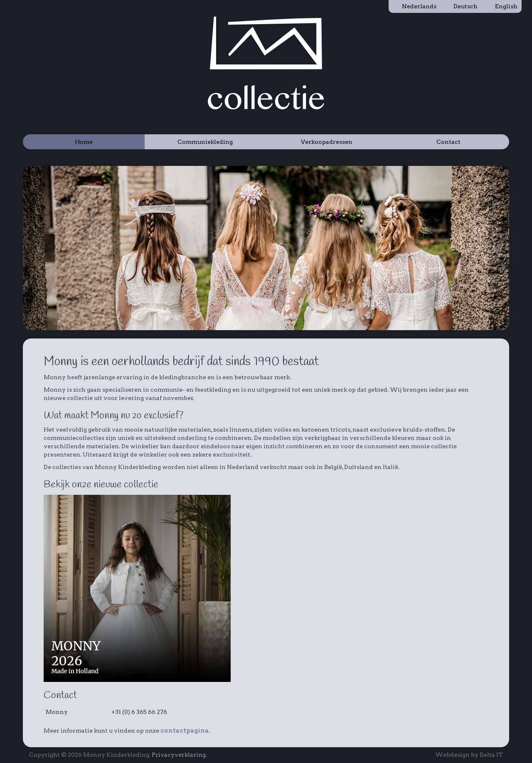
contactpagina (185, 731)
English (502, 6)
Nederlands (415, 6)
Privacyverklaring (179, 755)
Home (84, 142)
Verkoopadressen (327, 142)
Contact (448, 142)
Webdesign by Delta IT (469, 755)
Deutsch (461, 6)
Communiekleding (205, 142)
